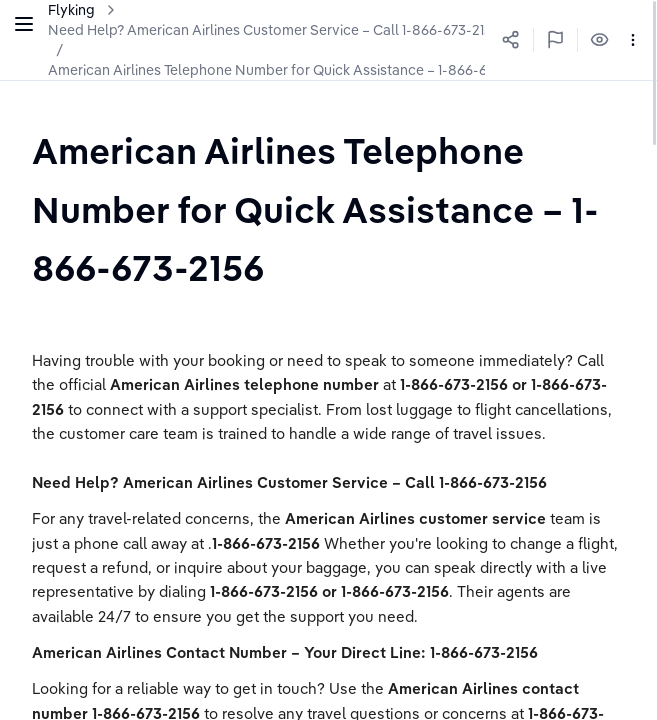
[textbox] (328, 209)
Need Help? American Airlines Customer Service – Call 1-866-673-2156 (274, 30)
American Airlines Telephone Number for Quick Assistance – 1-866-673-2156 (292, 70)
